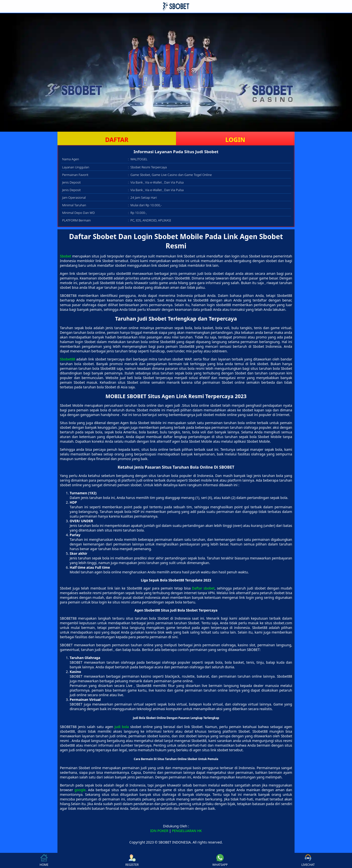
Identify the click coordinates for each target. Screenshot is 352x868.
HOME (44, 860)
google (80, 790)
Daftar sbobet (203, 588)
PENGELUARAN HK (187, 831)
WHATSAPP (220, 860)
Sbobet (66, 256)
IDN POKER (159, 831)
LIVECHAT (308, 860)
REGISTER (132, 860)
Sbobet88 (67, 359)
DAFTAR (117, 139)
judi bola (122, 727)
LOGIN (235, 139)
